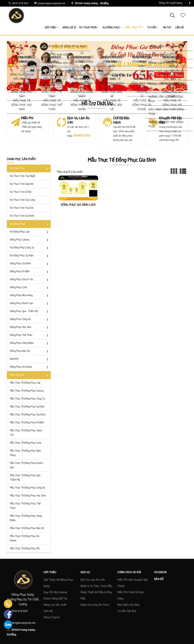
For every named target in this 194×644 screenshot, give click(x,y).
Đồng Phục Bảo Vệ (30, 351)
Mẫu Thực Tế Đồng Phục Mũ (25, 549)
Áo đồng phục (30, 224)
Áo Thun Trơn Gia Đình (22, 216)
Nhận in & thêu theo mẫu (96, 586)
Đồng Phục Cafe (30, 288)
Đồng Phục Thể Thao (30, 335)
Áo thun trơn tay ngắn (23, 176)
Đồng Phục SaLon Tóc (30, 280)
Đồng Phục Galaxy (30, 240)
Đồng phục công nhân (30, 343)
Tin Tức (167, 28)
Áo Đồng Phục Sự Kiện (30, 256)
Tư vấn (153, 28)
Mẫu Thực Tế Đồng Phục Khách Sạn (26, 465)
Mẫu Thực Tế (30, 375)
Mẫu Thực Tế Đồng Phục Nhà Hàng (25, 453)
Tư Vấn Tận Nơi (127, 611)
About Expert (52, 617)
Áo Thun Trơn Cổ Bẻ (21, 192)
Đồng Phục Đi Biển (30, 272)
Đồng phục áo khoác (30, 367)
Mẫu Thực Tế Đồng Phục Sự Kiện (27, 407)
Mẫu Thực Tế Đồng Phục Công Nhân (26, 518)
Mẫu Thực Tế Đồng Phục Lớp (25, 383)
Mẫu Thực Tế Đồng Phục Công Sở (27, 488)
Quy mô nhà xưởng (55, 592)
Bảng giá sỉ (69, 28)
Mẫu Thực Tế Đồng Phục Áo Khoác (25, 538)
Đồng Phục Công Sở (30, 320)
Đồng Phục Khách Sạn (30, 304)
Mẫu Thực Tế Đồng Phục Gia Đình (28, 415)
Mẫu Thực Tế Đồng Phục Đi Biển (27, 423)
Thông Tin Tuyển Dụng (148, 3)
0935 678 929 (19, 4)
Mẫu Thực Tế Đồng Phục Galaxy (27, 391)
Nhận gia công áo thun (95, 605)
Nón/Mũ (30, 359)
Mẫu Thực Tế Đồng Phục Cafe (26, 443)
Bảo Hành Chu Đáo (128, 605)
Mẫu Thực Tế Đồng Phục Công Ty (27, 399)
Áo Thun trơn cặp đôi (22, 184)
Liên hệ (48, 611)
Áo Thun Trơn (30, 169)
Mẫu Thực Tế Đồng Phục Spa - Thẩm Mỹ (26, 478)
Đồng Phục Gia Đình (30, 264)
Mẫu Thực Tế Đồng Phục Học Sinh (28, 496)
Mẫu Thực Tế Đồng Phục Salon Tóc (26, 433)
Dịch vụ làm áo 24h (93, 580)
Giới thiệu (52, 28)
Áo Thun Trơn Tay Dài (22, 208)
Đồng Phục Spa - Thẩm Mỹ (30, 312)
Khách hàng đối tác (56, 599)
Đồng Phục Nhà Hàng (30, 296)
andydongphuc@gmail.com (50, 4)
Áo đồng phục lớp (30, 232)
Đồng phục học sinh (30, 327)
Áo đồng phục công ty (30, 248)
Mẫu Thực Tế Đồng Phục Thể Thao (25, 506)
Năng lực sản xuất (55, 605)
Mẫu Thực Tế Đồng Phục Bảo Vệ (27, 528)
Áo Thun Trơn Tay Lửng (22, 200)
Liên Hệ (179, 28)
